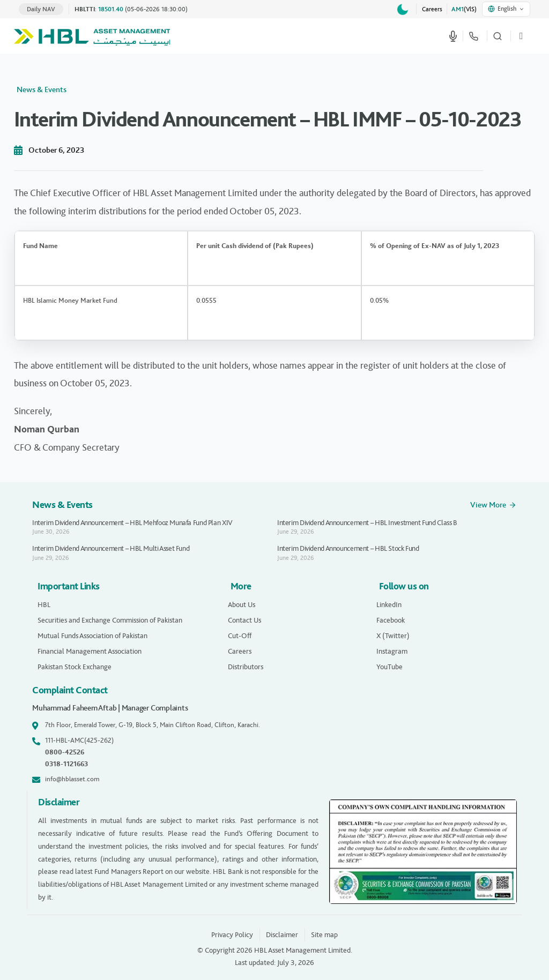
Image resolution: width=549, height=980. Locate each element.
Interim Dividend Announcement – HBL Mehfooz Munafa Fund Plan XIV (132, 523)
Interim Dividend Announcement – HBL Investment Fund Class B (367, 523)
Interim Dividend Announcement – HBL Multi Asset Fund (111, 548)
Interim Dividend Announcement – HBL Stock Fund (348, 548)
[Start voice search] (453, 36)
